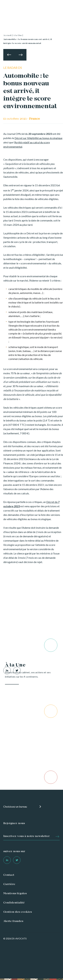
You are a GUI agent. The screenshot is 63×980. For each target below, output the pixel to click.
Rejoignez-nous (14, 823)
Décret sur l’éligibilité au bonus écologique (38, 138)
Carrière (9, 884)
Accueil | (8, 35)
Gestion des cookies (18, 912)
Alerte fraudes (13, 921)
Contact (9, 875)
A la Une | (18, 35)
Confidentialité (14, 903)
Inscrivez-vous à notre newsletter (26, 836)
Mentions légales (15, 894)
